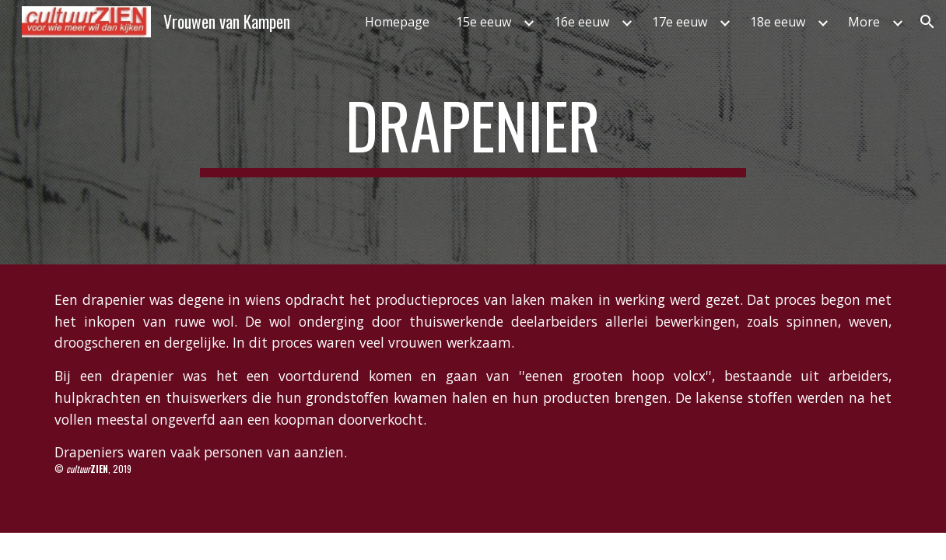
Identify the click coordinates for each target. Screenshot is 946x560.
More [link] (864, 22)
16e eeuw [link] (582, 22)
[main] (473, 132)
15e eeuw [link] (484, 22)
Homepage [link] (397, 22)
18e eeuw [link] (778, 22)
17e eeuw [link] (680, 22)
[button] (927, 22)
